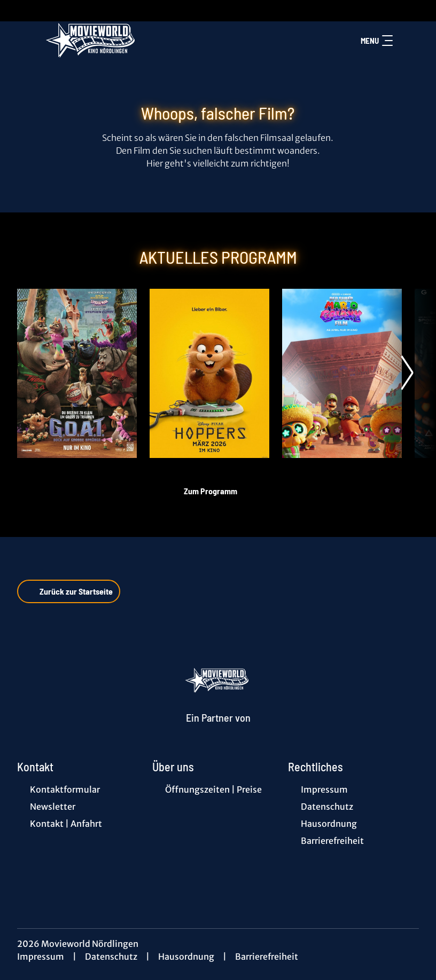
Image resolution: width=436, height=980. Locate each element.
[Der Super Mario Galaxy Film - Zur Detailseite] (342, 373)
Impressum (41, 957)
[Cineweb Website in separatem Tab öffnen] (218, 730)
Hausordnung (186, 957)
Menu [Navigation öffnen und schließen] (377, 41)
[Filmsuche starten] (408, 41)
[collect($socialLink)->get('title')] (19, 11)
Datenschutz (111, 957)
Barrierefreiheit (267, 957)
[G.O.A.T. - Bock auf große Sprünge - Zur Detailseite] (77, 373)
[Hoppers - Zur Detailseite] (209, 373)
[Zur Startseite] (92, 41)
